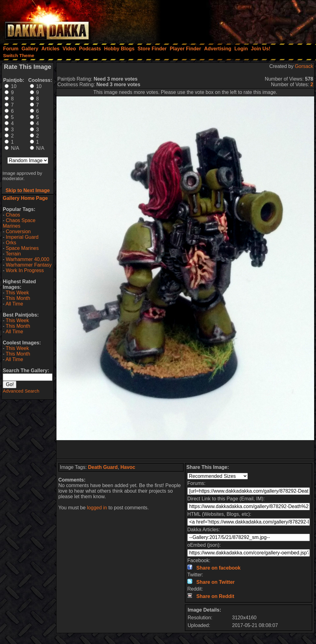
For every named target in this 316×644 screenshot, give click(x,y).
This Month (18, 298)
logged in (97, 508)
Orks (11, 243)
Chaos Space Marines (19, 223)
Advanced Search (21, 391)
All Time (14, 304)
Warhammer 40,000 (28, 259)
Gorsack (304, 66)
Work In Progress (25, 270)
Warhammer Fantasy (29, 265)
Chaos (13, 215)
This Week (17, 293)
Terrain (13, 254)
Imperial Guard (22, 237)
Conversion (18, 232)
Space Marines (22, 248)
